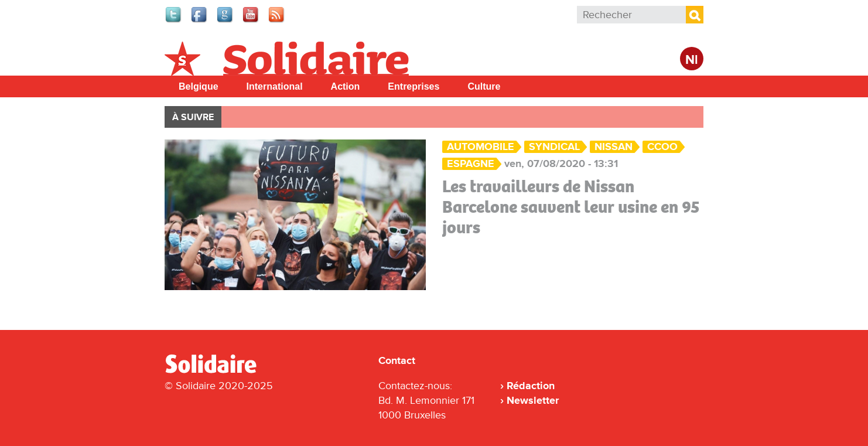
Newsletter (533, 400)
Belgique (199, 86)
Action (346, 86)
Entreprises (414, 86)
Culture (484, 86)
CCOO (662, 147)
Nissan (614, 147)
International (275, 86)
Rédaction (531, 386)
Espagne (471, 164)
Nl (692, 60)
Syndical (554, 147)
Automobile (481, 147)
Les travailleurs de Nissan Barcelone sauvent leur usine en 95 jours (571, 207)
